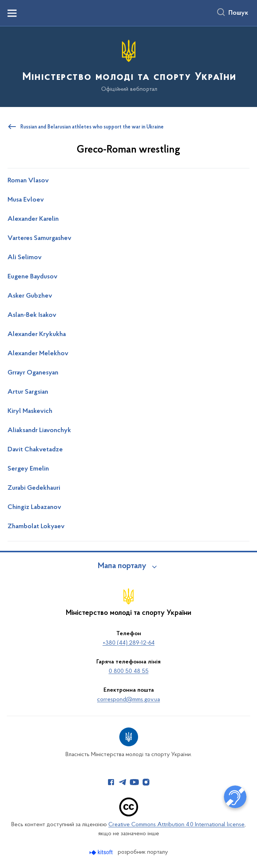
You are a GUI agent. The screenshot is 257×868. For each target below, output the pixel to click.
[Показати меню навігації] (12, 13)
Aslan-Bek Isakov (32, 315)
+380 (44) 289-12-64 (129, 643)
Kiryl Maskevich (30, 411)
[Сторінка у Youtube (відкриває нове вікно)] (134, 782)
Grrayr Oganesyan (33, 373)
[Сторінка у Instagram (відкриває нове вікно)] (146, 782)
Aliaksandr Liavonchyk (39, 431)
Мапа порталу (122, 566)
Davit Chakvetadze (35, 450)
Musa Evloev (26, 200)
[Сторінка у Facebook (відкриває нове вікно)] (111, 782)
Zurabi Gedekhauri (34, 488)
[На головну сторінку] (129, 66)
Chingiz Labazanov (34, 507)
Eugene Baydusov (33, 277)
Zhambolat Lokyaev (36, 527)
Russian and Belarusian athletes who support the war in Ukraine (92, 127)
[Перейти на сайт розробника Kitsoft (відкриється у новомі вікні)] (102, 852)
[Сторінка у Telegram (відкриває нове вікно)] (123, 782)
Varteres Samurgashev (40, 238)
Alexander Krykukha (37, 335)
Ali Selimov (25, 258)
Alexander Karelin (33, 219)
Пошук (238, 13)
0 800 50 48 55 (129, 671)
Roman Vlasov (28, 181)
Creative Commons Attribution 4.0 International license (176, 825)
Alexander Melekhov (38, 354)
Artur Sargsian (28, 392)
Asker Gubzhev (30, 296)
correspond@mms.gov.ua (128, 700)
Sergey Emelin (28, 469)
